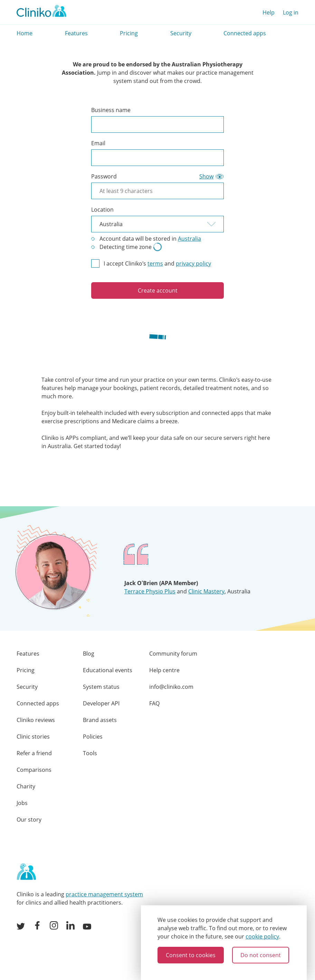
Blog (89, 654)
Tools (90, 753)
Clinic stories (33, 737)
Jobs (22, 803)
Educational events (108, 670)
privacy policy (193, 264)
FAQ (154, 703)
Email (98, 143)
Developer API (101, 703)
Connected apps (245, 33)
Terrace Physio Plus (150, 591)
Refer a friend (34, 753)
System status (101, 687)
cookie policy (262, 936)
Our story (29, 820)
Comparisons (34, 770)
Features (76, 33)
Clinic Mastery (206, 591)
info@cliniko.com (171, 687)
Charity (26, 786)
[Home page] (26, 872)
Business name (111, 110)
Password (104, 176)
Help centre (164, 670)
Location (102, 210)
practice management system (104, 894)
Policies (93, 737)
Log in (291, 12)
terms (155, 264)
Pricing (129, 33)
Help (269, 12)
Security (181, 33)
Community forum (173, 654)
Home (25, 33)
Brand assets (100, 720)
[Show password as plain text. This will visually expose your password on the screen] (212, 176)
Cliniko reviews (36, 720)
